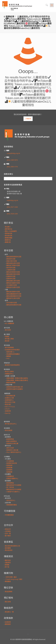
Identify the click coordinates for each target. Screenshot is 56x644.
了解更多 (28, 119)
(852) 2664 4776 (12, 167)
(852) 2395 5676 (12, 160)
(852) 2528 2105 (12, 214)
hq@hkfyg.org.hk (12, 200)
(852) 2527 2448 (12, 207)
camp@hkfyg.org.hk (13, 153)
